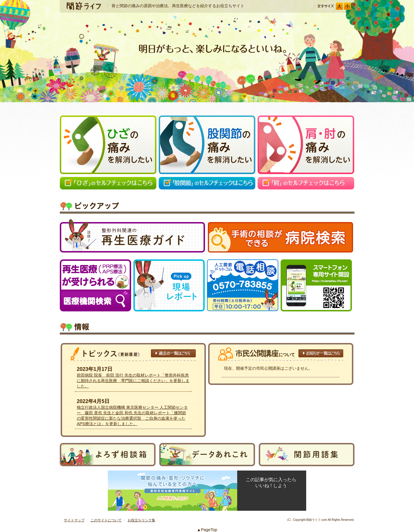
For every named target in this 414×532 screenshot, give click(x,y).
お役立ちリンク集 (141, 520)
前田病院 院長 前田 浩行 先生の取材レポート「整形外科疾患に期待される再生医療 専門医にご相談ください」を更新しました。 (133, 381)
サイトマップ (74, 520)
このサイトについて (106, 520)
